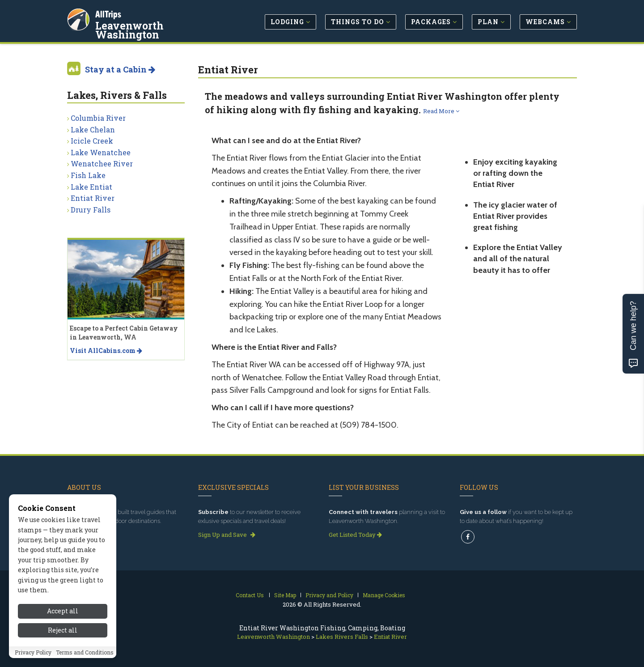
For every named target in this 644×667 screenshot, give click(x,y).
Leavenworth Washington (164, 24)
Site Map (285, 595)
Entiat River (93, 198)
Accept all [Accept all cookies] (63, 611)
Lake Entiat (91, 187)
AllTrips (110, 13)
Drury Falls (91, 210)
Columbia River (98, 118)
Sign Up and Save (227, 535)
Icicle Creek (92, 141)
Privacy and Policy (329, 595)
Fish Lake (88, 175)
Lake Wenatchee (101, 152)
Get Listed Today (355, 535)
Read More (441, 111)
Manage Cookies (384, 595)
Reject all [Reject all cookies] (63, 630)
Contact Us (250, 595)
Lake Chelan (93, 130)
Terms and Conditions (85, 652)
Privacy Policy (33, 652)
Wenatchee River (102, 164)
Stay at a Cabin (120, 69)
